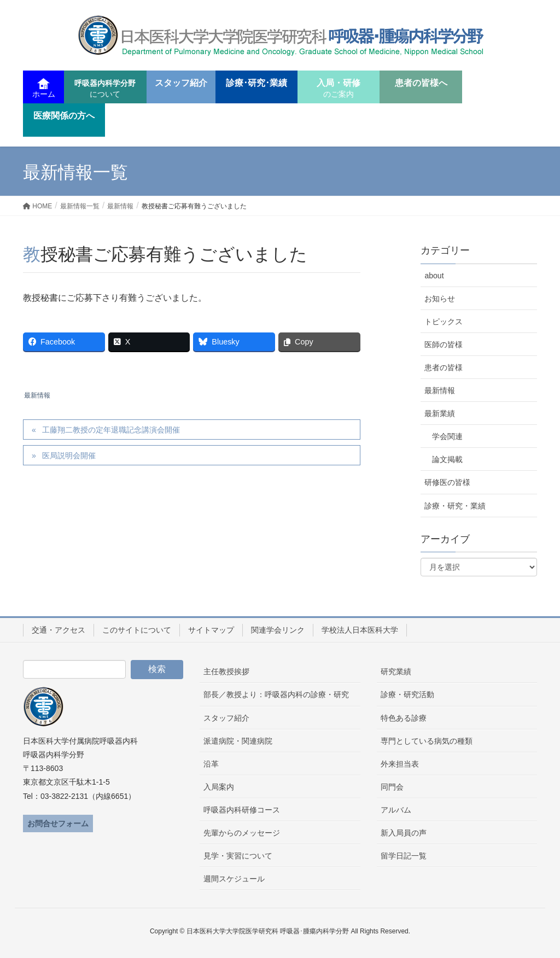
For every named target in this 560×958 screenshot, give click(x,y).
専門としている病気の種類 (427, 741)
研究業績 (396, 671)
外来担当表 (400, 764)
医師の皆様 (444, 344)
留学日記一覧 (404, 856)
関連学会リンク (278, 630)
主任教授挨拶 (226, 671)
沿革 (211, 764)
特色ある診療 (404, 718)
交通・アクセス (59, 630)
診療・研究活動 (407, 694)
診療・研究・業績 (455, 506)
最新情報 (37, 395)
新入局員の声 (404, 833)
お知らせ (440, 299)
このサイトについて (137, 630)
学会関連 (447, 436)
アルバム (396, 810)
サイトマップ (211, 630)
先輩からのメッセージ (242, 833)
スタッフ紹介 (226, 718)
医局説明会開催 (69, 455)
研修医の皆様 (447, 482)
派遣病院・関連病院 (238, 741)
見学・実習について (238, 856)
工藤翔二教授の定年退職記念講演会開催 (111, 430)
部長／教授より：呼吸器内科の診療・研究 (276, 694)
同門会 (392, 787)
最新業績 (440, 413)
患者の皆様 (444, 367)
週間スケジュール (234, 879)
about (434, 276)
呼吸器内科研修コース (242, 810)
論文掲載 (447, 459)
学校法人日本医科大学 (360, 630)
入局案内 (219, 787)
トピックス (444, 322)
